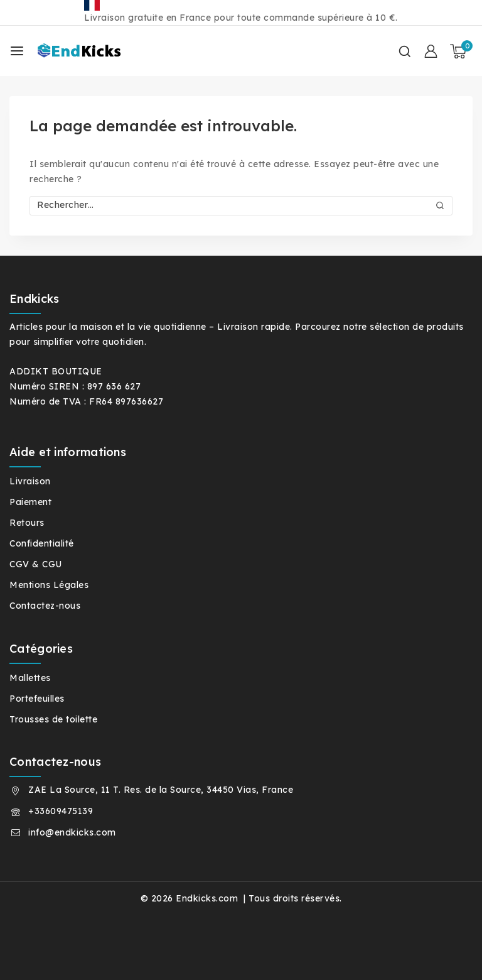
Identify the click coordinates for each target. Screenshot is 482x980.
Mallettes (30, 678)
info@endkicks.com (72, 832)
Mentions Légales (49, 585)
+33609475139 (61, 811)
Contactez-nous (45, 606)
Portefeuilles (37, 699)
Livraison (30, 481)
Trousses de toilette (53, 719)
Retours (27, 523)
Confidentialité (42, 543)
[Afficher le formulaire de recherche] (405, 52)
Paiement (30, 502)
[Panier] (461, 52)
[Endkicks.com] (94, 51)
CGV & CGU (36, 564)
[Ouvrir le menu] (17, 51)
